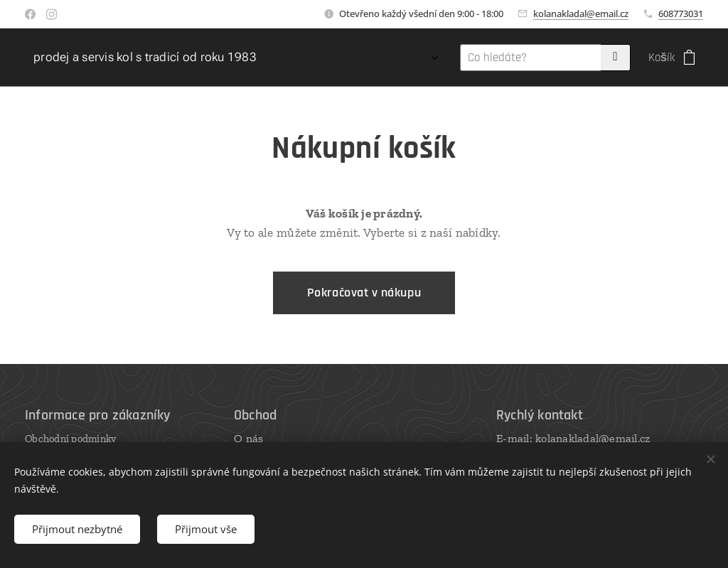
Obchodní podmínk (68, 439)
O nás (248, 438)
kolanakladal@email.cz (581, 14)
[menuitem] (312, 58)
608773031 (681, 14)
